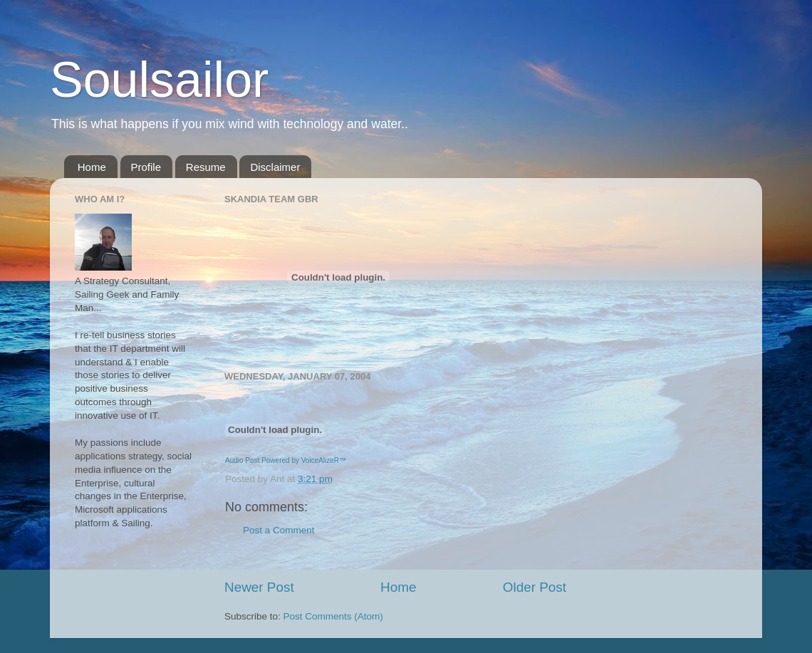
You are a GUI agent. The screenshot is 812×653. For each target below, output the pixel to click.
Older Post (535, 587)
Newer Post (259, 587)
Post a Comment (279, 530)
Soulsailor (159, 80)
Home (92, 167)
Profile (146, 167)
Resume (206, 167)
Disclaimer (275, 167)
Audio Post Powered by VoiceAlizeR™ (286, 460)
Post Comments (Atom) (333, 616)
